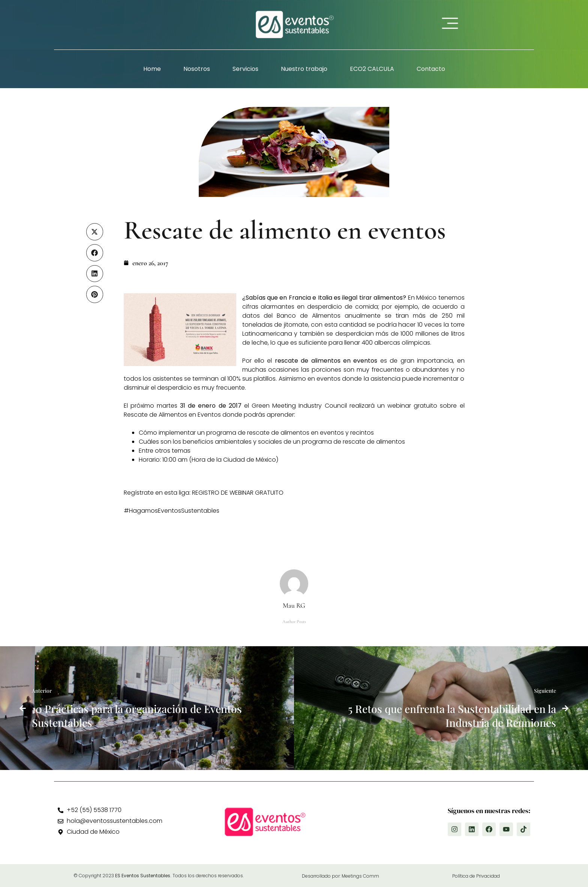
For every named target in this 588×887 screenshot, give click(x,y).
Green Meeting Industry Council (301, 406)
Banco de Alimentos (311, 316)
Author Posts (294, 621)
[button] (95, 232)
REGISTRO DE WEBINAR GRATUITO (238, 493)
